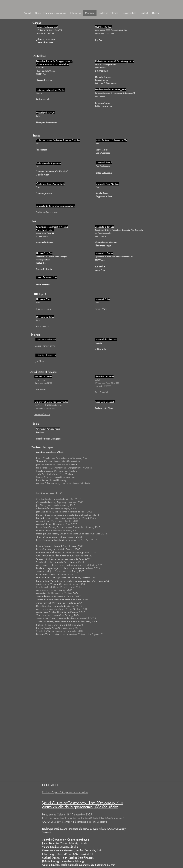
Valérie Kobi (101, 349)
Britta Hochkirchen (104, 106)
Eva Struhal (100, 267)
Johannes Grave (103, 103)
